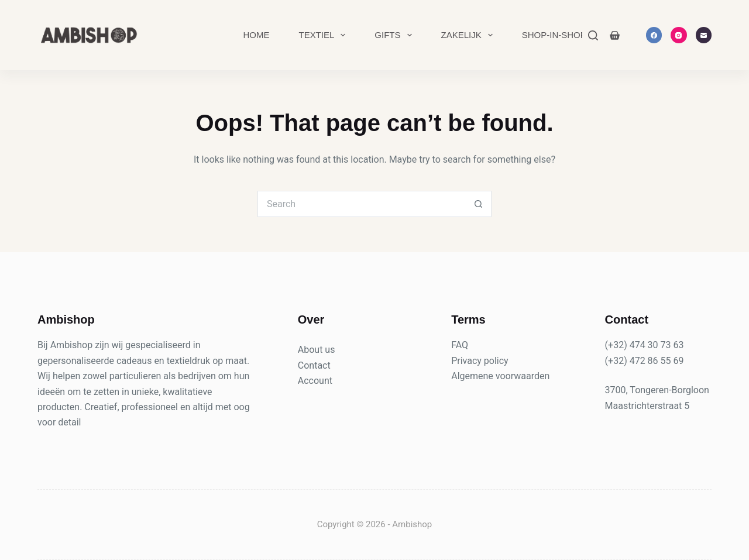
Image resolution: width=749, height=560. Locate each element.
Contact (314, 365)
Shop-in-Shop (554, 35)
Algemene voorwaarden (500, 376)
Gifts (395, 35)
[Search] (593, 35)
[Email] (704, 35)
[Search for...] (361, 204)
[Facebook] (654, 35)
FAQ (460, 345)
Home (256, 35)
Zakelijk (469, 35)
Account (315, 381)
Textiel (324, 35)
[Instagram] (679, 35)
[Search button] (478, 204)
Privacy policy (480, 361)
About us (317, 350)
